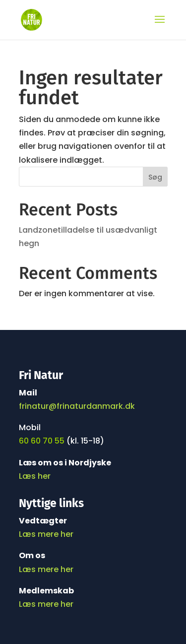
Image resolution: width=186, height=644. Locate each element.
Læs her (36, 476)
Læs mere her (46, 534)
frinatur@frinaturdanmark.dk (77, 406)
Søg (155, 177)
